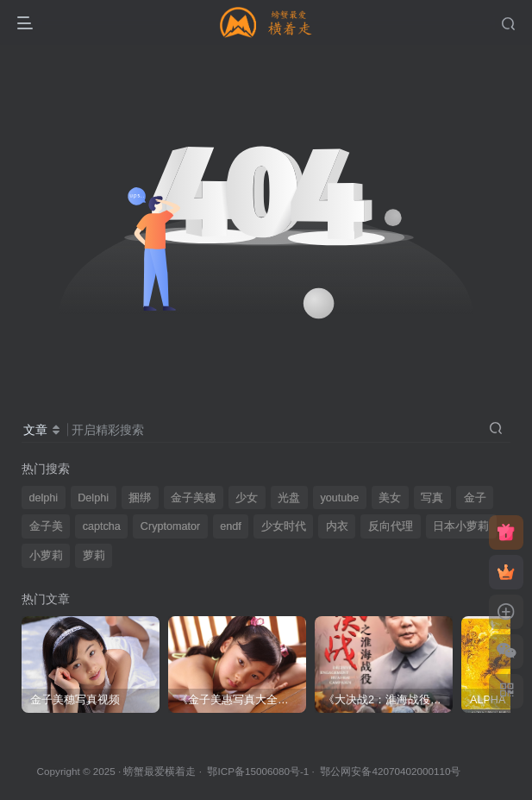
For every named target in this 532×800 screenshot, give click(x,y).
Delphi (93, 498)
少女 (247, 498)
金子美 (46, 526)
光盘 (289, 498)
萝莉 (94, 556)
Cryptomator (170, 526)
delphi (44, 498)
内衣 (337, 526)
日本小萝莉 (461, 526)
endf (231, 526)
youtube (339, 498)
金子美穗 (193, 498)
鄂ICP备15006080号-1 (258, 771)
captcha (102, 526)
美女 (390, 498)
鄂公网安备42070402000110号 (390, 771)
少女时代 (284, 526)
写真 (432, 498)
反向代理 (391, 526)
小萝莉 (46, 556)
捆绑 (140, 498)
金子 (475, 498)
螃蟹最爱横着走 (160, 771)
